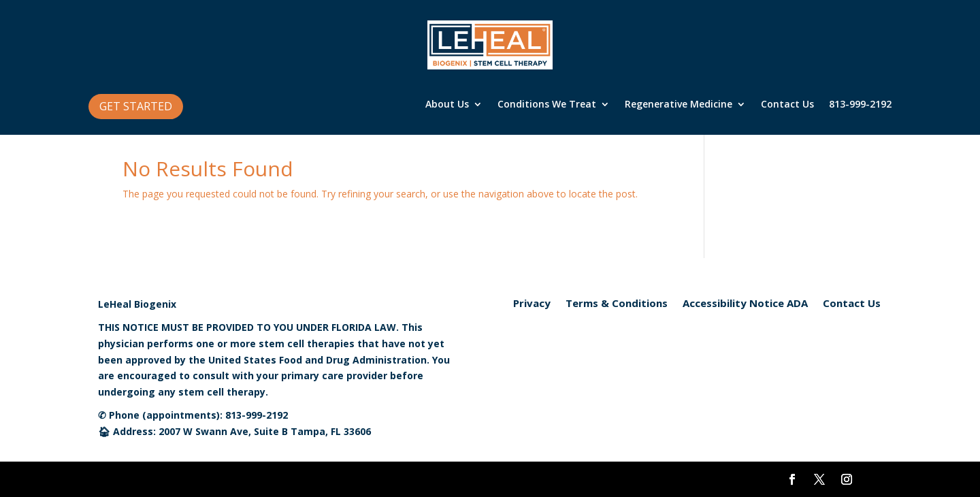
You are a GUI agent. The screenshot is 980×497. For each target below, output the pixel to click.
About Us (447, 105)
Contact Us (787, 105)
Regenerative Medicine (679, 105)
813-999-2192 (860, 105)
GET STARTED (136, 106)
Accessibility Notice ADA (745, 304)
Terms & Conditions (617, 304)
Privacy (532, 304)
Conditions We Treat (547, 105)
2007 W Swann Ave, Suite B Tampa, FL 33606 (265, 431)
